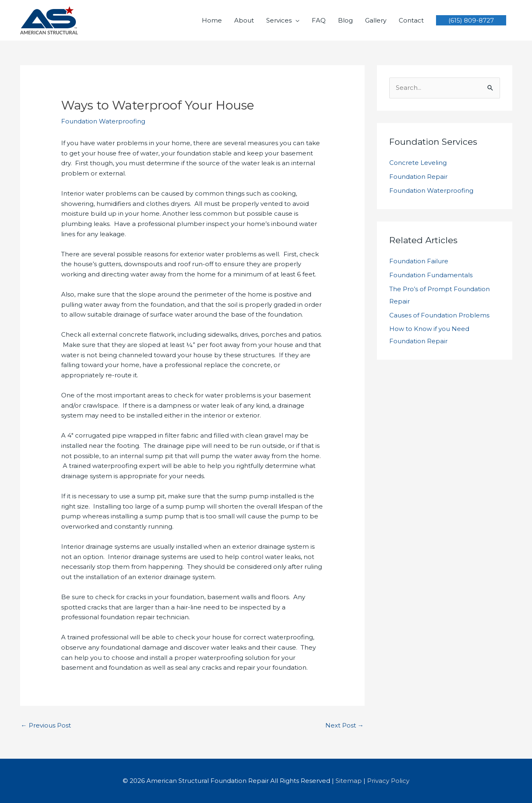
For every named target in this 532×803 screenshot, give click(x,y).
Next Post (345, 725)
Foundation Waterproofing (103, 121)
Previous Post (46, 725)
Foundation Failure (419, 261)
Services (279, 20)
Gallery (376, 20)
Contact (411, 20)
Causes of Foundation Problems (439, 315)
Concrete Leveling (418, 163)
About (244, 20)
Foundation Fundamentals (431, 275)
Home (212, 20)
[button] (471, 20)
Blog (345, 20)
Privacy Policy (388, 781)
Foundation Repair (418, 177)
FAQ (319, 20)
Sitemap (349, 781)
